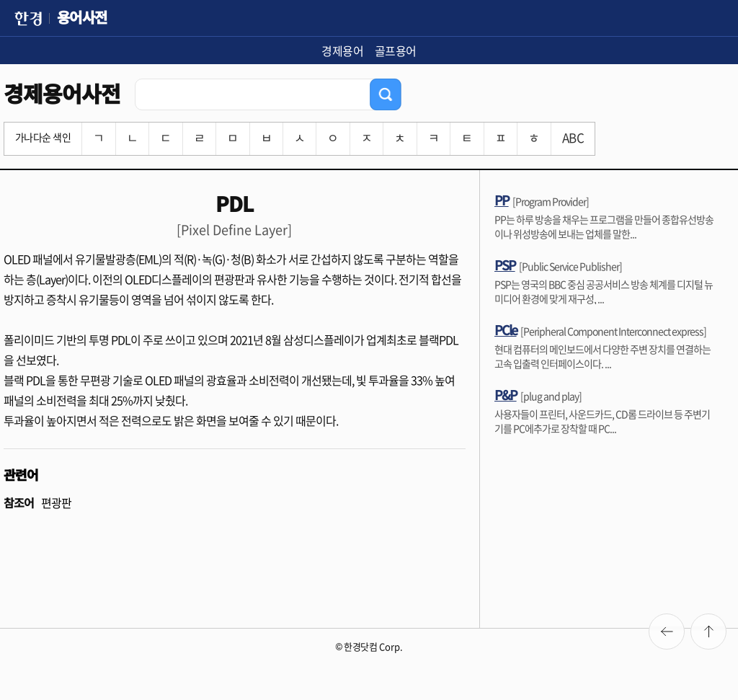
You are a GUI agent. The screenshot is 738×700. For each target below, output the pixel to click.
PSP (505, 265)
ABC (573, 137)
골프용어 (396, 50)
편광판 (56, 502)
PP (502, 200)
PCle (506, 329)
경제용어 (342, 50)
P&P (506, 394)
